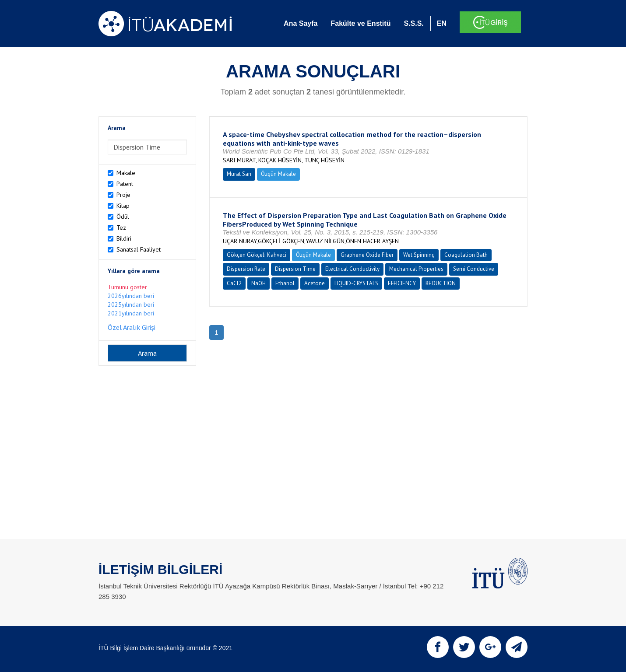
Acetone (315, 283)
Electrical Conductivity (352, 269)
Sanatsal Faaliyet (139, 249)
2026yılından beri (131, 296)
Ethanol (285, 283)
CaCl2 (234, 283)
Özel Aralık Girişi (132, 327)
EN (442, 23)
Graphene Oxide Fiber (367, 255)
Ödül (123, 217)
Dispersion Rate (246, 269)
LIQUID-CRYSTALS (356, 283)
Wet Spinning (419, 255)
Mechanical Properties (416, 269)
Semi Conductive (474, 269)
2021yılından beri (131, 313)
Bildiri (124, 238)
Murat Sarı (239, 174)
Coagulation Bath (466, 255)
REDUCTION (441, 283)
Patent (125, 184)
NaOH (258, 283)
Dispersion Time (295, 269)
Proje (123, 195)
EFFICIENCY (402, 283)
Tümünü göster (127, 287)
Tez (121, 227)
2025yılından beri (131, 304)
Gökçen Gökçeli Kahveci (257, 255)
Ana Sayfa (301, 23)
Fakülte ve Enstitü (360, 23)
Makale (126, 173)
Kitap (123, 206)
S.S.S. (413, 23)
